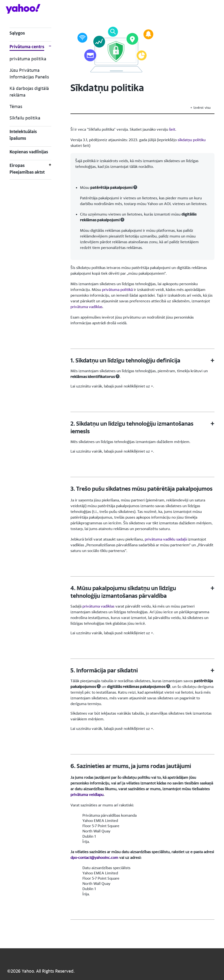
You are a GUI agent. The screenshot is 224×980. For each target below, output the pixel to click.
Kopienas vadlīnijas (29, 152)
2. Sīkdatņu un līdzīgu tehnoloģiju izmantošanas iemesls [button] (132, 427)
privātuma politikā (117, 289)
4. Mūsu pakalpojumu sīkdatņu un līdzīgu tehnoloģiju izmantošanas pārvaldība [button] (123, 592)
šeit (172, 129)
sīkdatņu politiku (192, 140)
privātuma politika (28, 59)
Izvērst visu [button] (202, 107)
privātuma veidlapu (87, 794)
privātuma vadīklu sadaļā (166, 539)
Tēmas (16, 106)
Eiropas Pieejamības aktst (27, 169)
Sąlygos (17, 33)
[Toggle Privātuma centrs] (50, 47)
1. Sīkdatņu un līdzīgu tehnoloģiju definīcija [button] (125, 360)
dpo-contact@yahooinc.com (94, 857)
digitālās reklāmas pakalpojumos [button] (136, 686)
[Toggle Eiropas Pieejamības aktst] (50, 169)
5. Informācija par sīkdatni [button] (104, 670)
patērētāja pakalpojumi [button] (111, 187)
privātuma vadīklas (86, 307)
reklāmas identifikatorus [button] (93, 377)
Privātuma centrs (27, 47)
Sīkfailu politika (25, 118)
